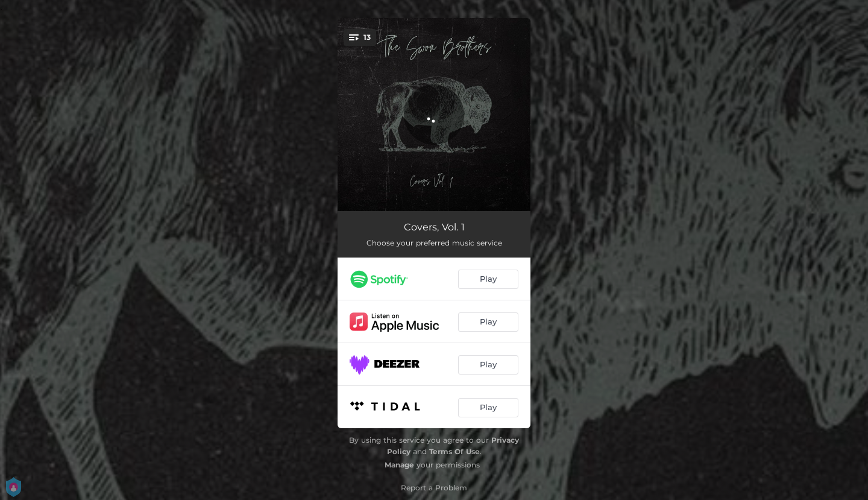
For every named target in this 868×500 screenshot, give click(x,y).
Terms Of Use (454, 451)
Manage (399, 465)
